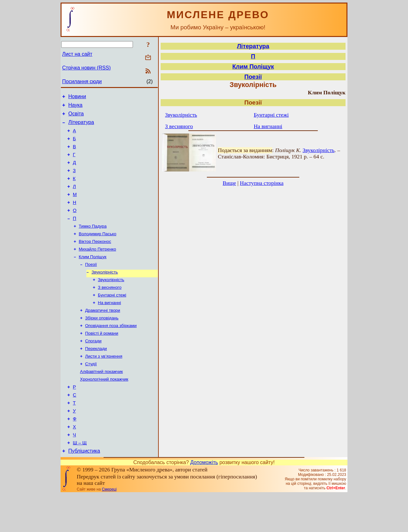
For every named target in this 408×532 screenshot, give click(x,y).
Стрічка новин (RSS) (86, 68)
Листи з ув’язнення (104, 383)
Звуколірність (105, 292)
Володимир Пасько (98, 250)
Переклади (96, 375)
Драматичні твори (103, 333)
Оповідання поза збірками (111, 350)
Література (81, 126)
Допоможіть (204, 500)
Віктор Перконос (95, 259)
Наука (75, 107)
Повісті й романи (102, 358)
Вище (229, 183)
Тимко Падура (93, 242)
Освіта (76, 117)
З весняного (110, 308)
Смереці (109, 527)
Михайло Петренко (97, 267)
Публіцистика (84, 488)
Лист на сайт (77, 54)
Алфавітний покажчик (101, 400)
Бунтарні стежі (112, 317)
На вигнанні (109, 325)
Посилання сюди (82, 81)
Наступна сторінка (262, 183)
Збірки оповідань (102, 342)
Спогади (93, 366)
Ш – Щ (80, 479)
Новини (77, 97)
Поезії (91, 284)
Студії (91, 391)
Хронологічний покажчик (104, 408)
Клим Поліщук (93, 275)
